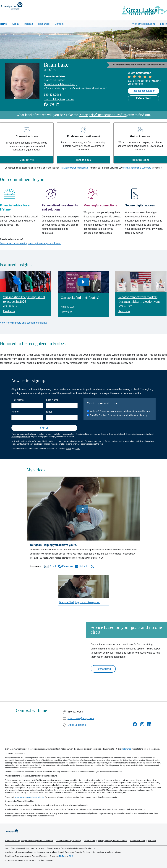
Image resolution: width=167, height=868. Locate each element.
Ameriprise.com (12, 841)
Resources (44, 24)
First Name (17, 400)
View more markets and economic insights (23, 323)
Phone (15, 412)
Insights (28, 24)
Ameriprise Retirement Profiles (103, 115)
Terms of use (90, 841)
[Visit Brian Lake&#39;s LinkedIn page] (149, 724)
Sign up (44, 428)
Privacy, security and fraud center (113, 841)
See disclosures (135, 84)
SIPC (78, 449)
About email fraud (138, 841)
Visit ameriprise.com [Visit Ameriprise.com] (144, 24)
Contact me (27, 160)
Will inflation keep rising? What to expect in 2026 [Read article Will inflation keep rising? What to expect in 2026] (24, 299)
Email (49, 412)
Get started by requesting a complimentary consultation (31, 243)
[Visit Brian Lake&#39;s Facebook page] (135, 724)
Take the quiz (84, 160)
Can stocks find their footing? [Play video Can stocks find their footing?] (80, 298)
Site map (152, 841)
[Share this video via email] (50, 567)
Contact (59, 24)
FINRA (69, 449)
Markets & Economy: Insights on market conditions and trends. (120, 411)
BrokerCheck (127, 749)
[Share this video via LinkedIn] (82, 566)
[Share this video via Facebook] (66, 566)
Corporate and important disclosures (37, 841)
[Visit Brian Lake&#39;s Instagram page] (142, 724)
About (15, 24)
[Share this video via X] (92, 566)
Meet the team (140, 160)
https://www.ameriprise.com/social (30, 797)
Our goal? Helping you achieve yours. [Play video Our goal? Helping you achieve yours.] (80, 602)
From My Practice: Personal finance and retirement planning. (119, 415)
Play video (67, 312)
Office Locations (77, 725)
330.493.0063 (52, 95)
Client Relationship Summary (137, 168)
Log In (164, 24)
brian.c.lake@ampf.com (59, 99)
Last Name (52, 400)
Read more (9, 311)
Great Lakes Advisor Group (60, 84)
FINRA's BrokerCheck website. (74, 168)
